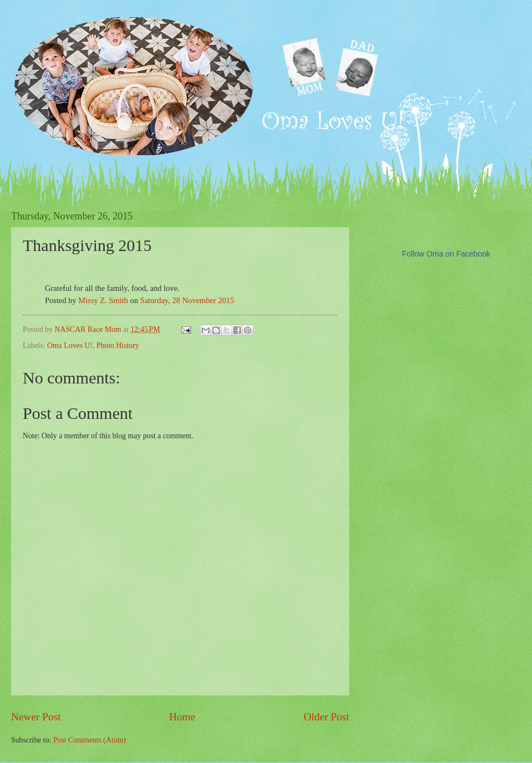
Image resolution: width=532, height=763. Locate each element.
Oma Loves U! (70, 345)
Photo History (118, 345)
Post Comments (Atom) (89, 740)
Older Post (326, 717)
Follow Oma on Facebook (446, 254)
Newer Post (36, 717)
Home (182, 717)
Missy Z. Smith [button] (103, 300)
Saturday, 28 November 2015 (187, 300)
